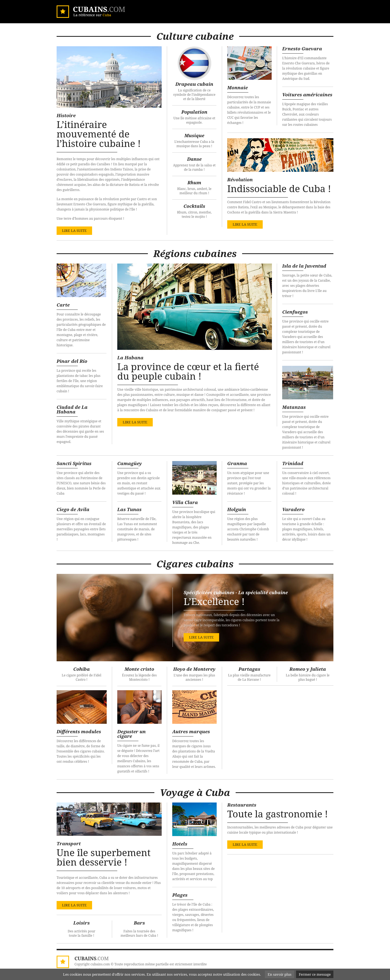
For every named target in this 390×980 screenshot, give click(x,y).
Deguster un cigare (131, 734)
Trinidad (293, 463)
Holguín (237, 509)
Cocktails (194, 206)
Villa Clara (185, 502)
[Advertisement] (280, 729)
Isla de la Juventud (304, 266)
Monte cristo (139, 669)
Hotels (180, 844)
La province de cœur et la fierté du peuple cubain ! (188, 371)
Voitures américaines (307, 95)
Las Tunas (129, 509)
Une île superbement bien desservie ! (104, 857)
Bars (139, 923)
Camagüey (130, 463)
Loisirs (82, 923)
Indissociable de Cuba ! (279, 188)
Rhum (194, 182)
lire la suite (74, 231)
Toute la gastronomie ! (278, 814)
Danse (194, 159)
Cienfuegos (295, 312)
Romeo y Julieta (308, 669)
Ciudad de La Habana (72, 409)
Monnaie (238, 88)
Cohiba (82, 669)
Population (194, 112)
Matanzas (294, 407)
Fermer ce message (315, 974)
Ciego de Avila (73, 509)
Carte (63, 305)
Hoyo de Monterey (194, 669)
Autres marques (191, 731)
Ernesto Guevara (302, 49)
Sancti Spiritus (74, 463)
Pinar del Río (72, 361)
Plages (180, 895)
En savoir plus (279, 974)
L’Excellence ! (214, 601)
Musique (194, 135)
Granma (237, 463)
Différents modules (79, 731)
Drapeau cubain (194, 84)
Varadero (293, 509)
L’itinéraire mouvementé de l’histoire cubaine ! (99, 134)
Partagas (249, 669)
